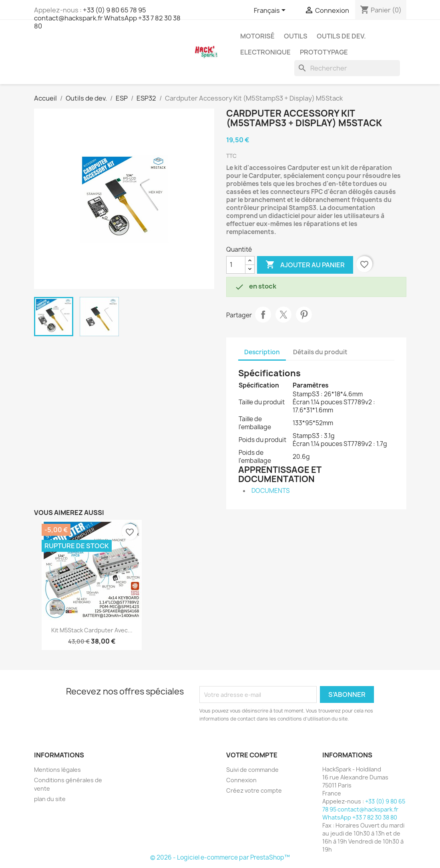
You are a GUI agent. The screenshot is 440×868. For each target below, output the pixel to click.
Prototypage (324, 52)
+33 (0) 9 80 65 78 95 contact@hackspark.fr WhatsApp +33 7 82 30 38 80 (107, 18)
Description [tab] (262, 352)
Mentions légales (57, 770)
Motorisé (257, 36)
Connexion (241, 780)
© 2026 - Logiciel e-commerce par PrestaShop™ (220, 857)
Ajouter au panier (305, 265)
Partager (263, 315)
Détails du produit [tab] (320, 352)
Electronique (265, 52)
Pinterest (304, 315)
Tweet (283, 315)
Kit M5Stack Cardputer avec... (92, 630)
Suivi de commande (252, 770)
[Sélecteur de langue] (271, 11)
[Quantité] (236, 265)
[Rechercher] (347, 68)
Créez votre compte (254, 790)
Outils (296, 36)
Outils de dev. (341, 36)
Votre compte (252, 755)
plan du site (50, 799)
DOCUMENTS (271, 491)
